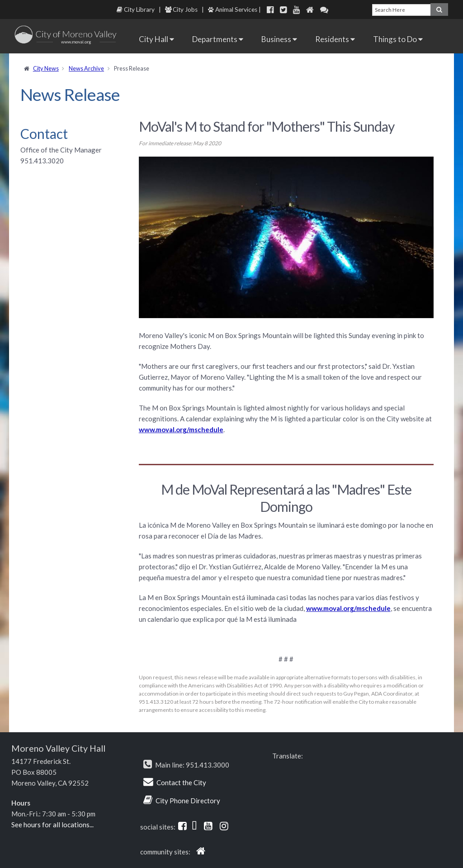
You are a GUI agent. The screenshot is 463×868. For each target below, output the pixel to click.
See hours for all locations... (52, 825)
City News (46, 68)
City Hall (156, 39)
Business (279, 39)
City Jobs (181, 10)
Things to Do (398, 39)
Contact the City (181, 782)
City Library (136, 10)
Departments (218, 39)
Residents (335, 39)
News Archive (86, 68)
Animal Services (233, 10)
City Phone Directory (188, 801)
